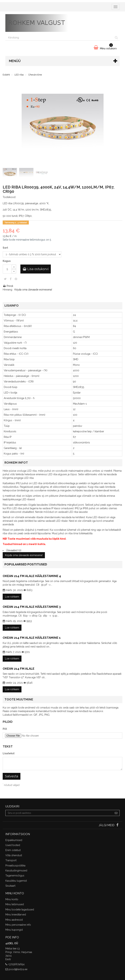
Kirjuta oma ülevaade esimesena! (33, 290)
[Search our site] (59, 38)
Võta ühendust (14, 855)
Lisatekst (9, 753)
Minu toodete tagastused (20, 910)
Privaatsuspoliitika (15, 866)
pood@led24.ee (18, 969)
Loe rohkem (12, 597)
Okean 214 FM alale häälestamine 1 (32, 638)
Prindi (8, 286)
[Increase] (14, 267)
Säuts (5, 279)
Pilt (5, 729)
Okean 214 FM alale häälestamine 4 (32, 576)
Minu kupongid (14, 930)
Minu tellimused (15, 904)
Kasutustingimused (16, 871)
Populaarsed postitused (26, 564)
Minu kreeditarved (16, 915)
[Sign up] (116, 813)
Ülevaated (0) (14, 550)
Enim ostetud (13, 850)
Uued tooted (13, 845)
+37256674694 (16, 964)
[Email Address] (59, 813)
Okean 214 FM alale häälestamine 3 (32, 607)
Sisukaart (10, 886)
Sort (6, 248)
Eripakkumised (14, 840)
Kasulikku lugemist (16, 881)
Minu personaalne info (18, 925)
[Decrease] (14, 271)
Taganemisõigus (15, 876)
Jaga (11, 279)
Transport (11, 860)
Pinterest (16, 279)
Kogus (7, 261)
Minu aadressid (14, 920)
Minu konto (12, 899)
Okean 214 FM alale (19, 669)
